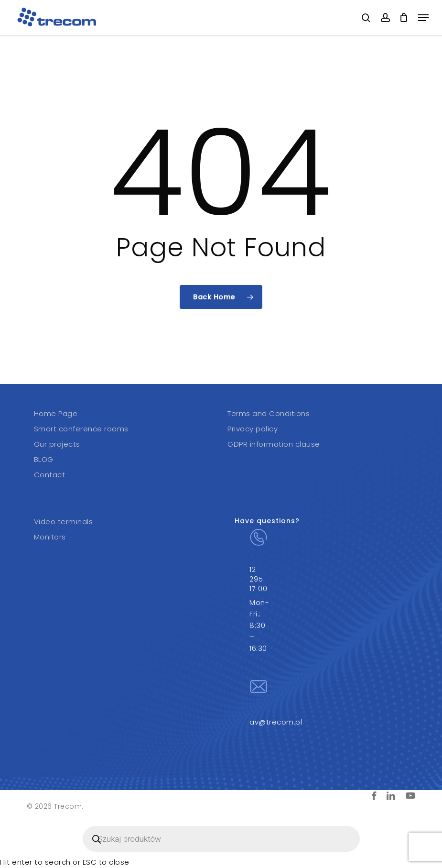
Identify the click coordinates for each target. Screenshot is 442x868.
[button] (423, 18)
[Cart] (404, 18)
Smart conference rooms (81, 429)
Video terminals (64, 522)
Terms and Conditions (269, 413)
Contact (50, 475)
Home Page (56, 413)
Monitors (50, 537)
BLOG (44, 459)
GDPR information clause (274, 444)
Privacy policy (253, 429)
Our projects (57, 444)
